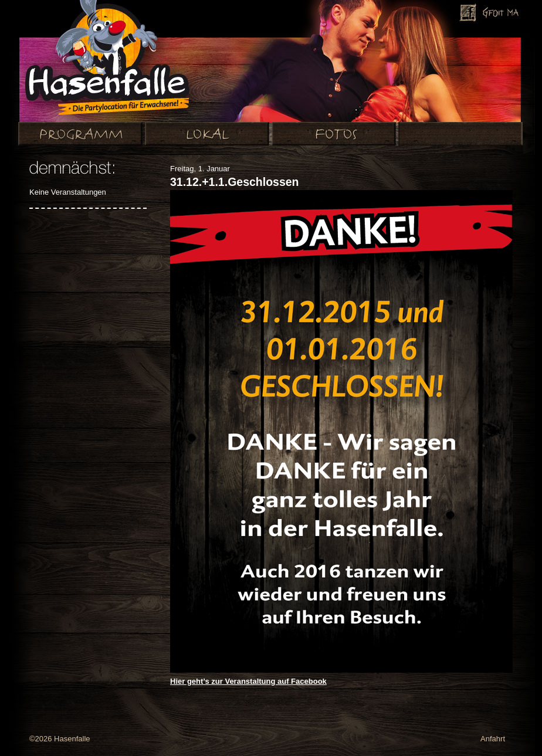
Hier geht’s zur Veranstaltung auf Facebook (248, 681)
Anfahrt (493, 739)
